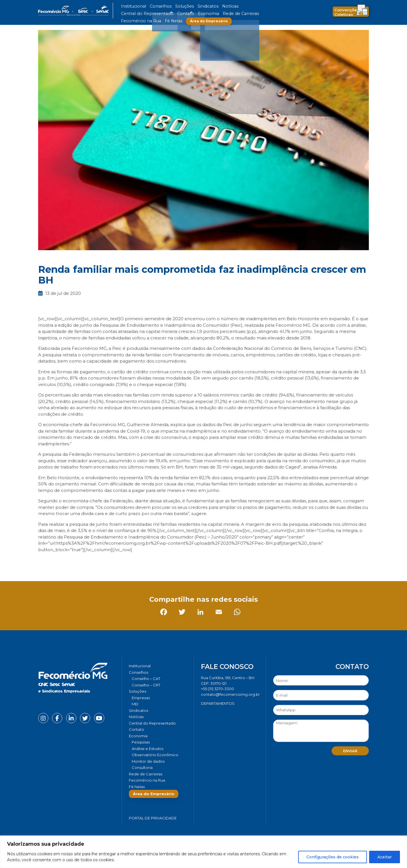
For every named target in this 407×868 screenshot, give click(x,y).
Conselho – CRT (146, 685)
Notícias (209, 6)
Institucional (131, 6)
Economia (129, 14)
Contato (269, 6)
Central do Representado (239, 6)
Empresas (141, 698)
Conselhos (153, 6)
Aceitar (385, 857)
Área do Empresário (248, 14)
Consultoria (142, 767)
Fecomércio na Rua (189, 14)
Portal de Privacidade (153, 818)
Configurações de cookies (333, 857)
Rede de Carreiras (155, 14)
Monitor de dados (148, 761)
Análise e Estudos (148, 749)
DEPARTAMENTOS (218, 703)
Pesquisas (141, 742)
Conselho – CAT (146, 679)
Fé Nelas (215, 14)
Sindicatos (190, 6)
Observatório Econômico (155, 755)
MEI (135, 704)
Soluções (172, 6)
